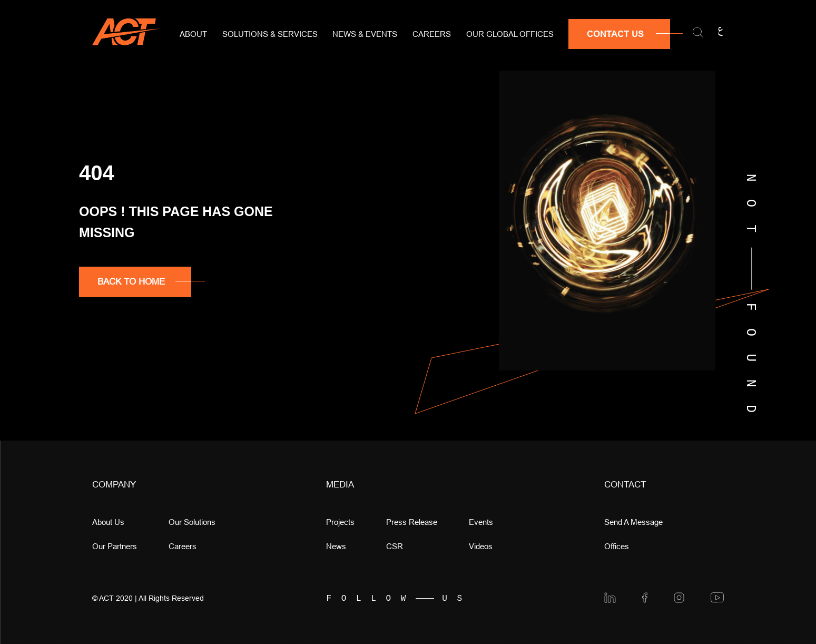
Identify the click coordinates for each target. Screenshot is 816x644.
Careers (432, 34)
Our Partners (115, 546)
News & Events (365, 34)
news (336, 546)
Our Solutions (192, 522)
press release (412, 522)
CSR (395, 546)
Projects (340, 522)
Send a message (633, 522)
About (193, 34)
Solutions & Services (270, 34)
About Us (108, 522)
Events (481, 522)
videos (481, 546)
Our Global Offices (510, 34)
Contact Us (615, 34)
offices (617, 546)
